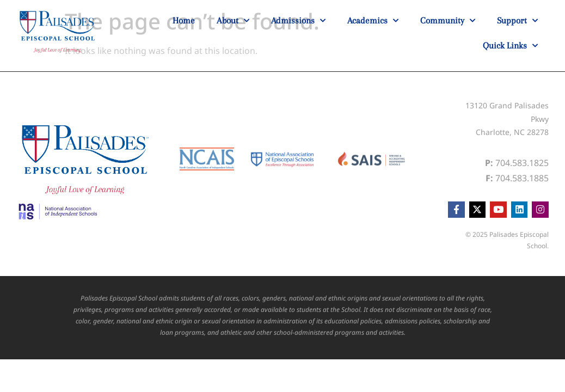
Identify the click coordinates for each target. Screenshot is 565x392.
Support (517, 21)
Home (184, 20)
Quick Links (510, 46)
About (233, 21)
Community (448, 21)
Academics (373, 21)
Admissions (298, 21)
